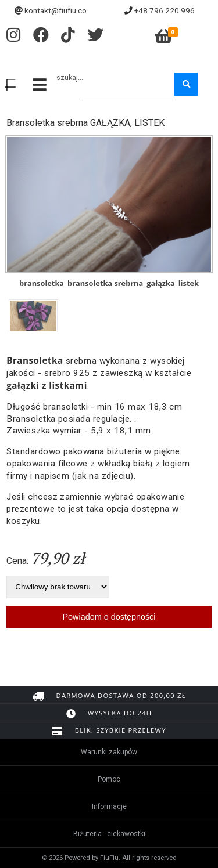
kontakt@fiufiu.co (56, 10)
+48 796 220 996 (165, 10)
